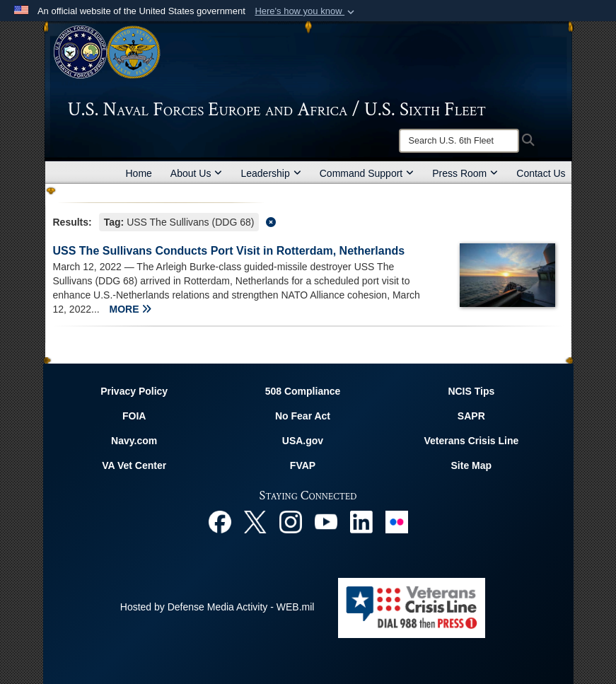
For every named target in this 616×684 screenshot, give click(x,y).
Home (139, 173)
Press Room (465, 173)
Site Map (472, 465)
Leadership (271, 173)
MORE (131, 309)
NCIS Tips (471, 391)
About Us (197, 173)
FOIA (134, 416)
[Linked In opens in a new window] (361, 521)
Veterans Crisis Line (471, 441)
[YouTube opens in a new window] (326, 521)
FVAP (303, 465)
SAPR (471, 416)
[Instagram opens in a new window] (291, 521)
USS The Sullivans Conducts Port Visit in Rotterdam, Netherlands (229, 251)
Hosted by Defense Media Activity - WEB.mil (217, 607)
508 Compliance (303, 391)
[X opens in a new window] (255, 521)
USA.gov (303, 441)
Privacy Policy (134, 391)
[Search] (459, 141)
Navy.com (134, 441)
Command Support (367, 173)
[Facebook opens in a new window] (220, 521)
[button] (306, 11)
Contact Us (541, 173)
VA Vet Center (134, 465)
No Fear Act (303, 416)
